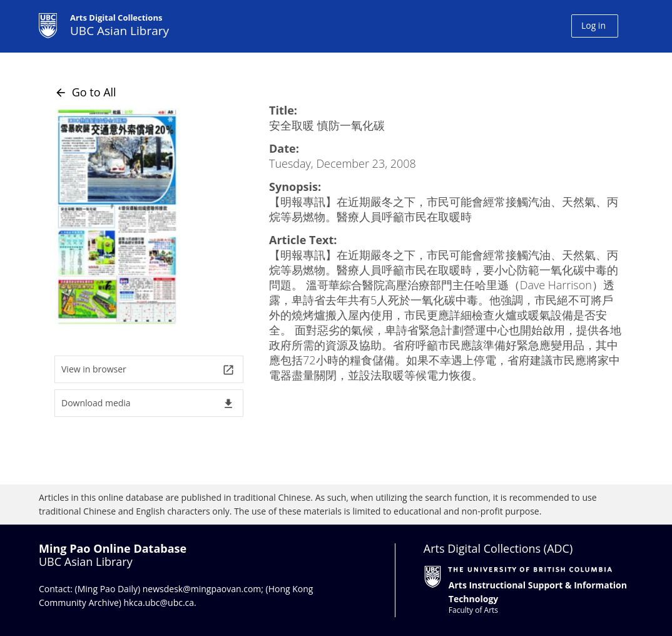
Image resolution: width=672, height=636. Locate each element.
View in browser (148, 370)
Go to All (85, 92)
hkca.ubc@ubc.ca (159, 603)
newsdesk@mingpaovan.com (202, 589)
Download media (148, 403)
